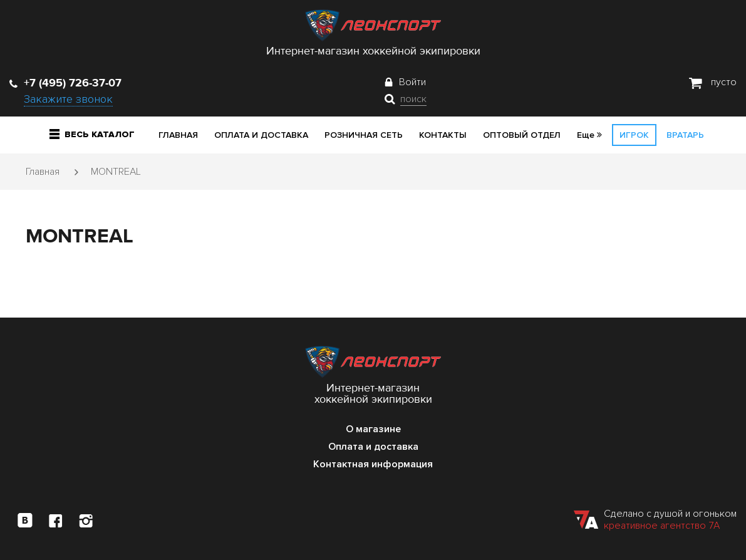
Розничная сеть (364, 135)
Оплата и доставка (261, 135)
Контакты (443, 135)
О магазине (373, 429)
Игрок (634, 135)
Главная (178, 135)
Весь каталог (92, 134)
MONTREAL (116, 172)
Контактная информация (373, 464)
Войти (412, 82)
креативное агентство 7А (662, 526)
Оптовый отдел (522, 135)
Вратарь (685, 135)
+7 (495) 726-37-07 (65, 83)
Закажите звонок (68, 99)
